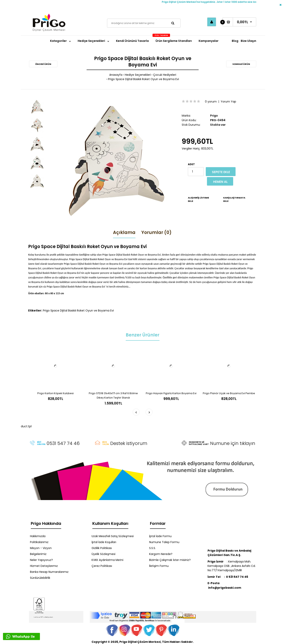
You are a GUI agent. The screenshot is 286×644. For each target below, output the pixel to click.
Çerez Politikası (102, 566)
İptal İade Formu (160, 536)
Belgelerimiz (38, 554)
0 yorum (211, 102)
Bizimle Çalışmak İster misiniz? (170, 560)
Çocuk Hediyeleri (165, 75)
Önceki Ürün (43, 64)
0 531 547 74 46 (237, 577)
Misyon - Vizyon (41, 548)
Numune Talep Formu (164, 542)
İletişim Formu (159, 566)
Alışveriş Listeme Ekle (198, 199)
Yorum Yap (228, 102)
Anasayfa (116, 75)
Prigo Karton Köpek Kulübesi (56, 393)
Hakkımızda (38, 536)
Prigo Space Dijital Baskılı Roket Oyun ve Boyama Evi (143, 79)
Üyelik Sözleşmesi (103, 554)
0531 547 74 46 (63, 443)
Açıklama (124, 232)
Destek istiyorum (129, 443)
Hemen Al (220, 182)
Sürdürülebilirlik (40, 578)
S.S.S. (152, 548)
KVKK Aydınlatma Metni (107, 560)
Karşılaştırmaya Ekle (234, 199)
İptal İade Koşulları (104, 542)
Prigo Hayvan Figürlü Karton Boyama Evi (171, 393)
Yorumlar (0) (157, 232)
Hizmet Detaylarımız (44, 566)
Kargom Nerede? (161, 554)
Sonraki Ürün (241, 64)
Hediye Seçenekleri (138, 75)
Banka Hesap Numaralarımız (49, 572)
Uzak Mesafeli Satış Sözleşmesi (113, 536)
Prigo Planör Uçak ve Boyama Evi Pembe (229, 393)
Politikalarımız (39, 542)
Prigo (214, 116)
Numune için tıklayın (233, 443)
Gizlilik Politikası (102, 548)
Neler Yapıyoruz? (41, 560)
